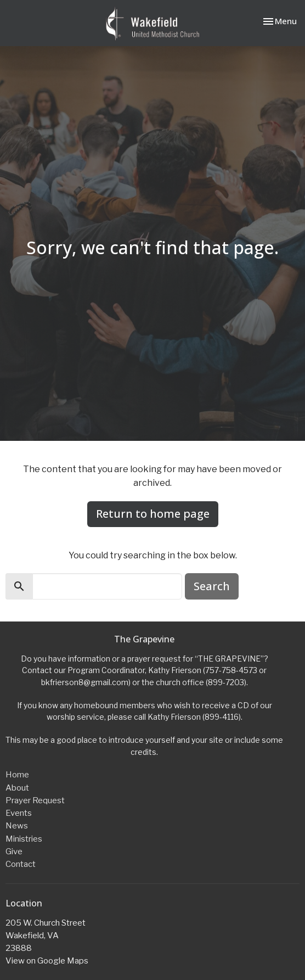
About (17, 788)
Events (19, 813)
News (17, 826)
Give (14, 852)
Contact (21, 864)
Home (17, 775)
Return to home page (153, 514)
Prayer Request (35, 800)
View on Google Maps (47, 961)
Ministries (24, 839)
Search (212, 586)
